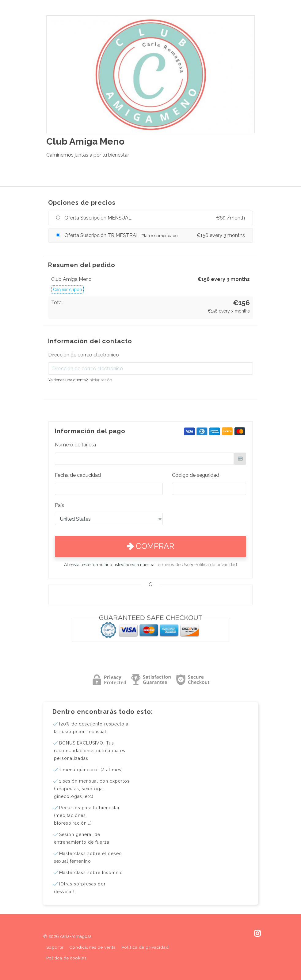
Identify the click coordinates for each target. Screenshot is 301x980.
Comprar (150, 546)
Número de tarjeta (75, 445)
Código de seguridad (196, 475)
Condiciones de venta (93, 947)
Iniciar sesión (100, 380)
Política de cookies (66, 958)
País (59, 505)
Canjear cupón (67, 290)
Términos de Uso (173, 565)
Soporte (55, 947)
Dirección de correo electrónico (84, 355)
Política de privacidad (216, 565)
